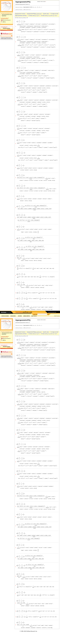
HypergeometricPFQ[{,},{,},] (34, 14)
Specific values (46, 14)
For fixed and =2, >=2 (34, 16)
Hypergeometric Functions (20, 14)
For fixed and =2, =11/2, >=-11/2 (49, 16)
